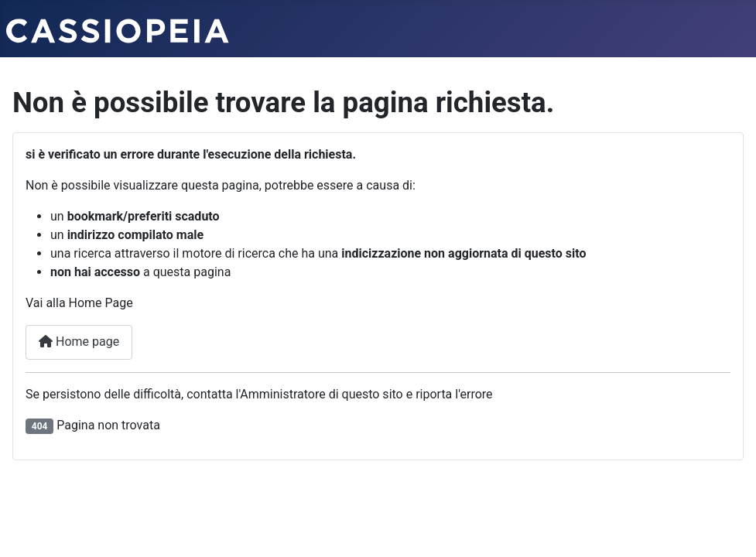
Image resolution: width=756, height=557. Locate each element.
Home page (79, 342)
